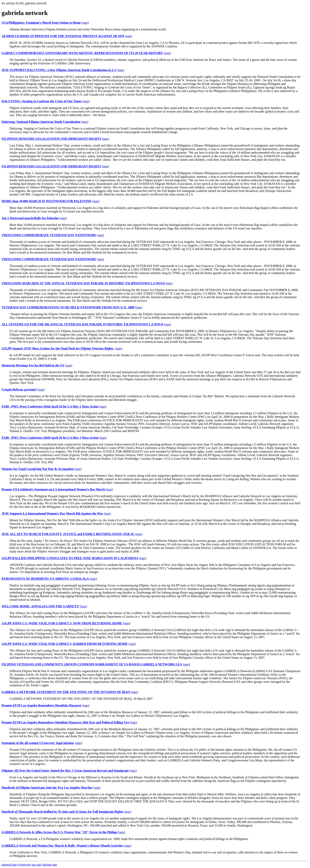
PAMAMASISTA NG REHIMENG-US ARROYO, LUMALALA (45, 579)
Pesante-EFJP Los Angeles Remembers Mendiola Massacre (42, 705)
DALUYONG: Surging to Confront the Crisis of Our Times (42, 101)
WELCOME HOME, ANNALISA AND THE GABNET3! (40, 606)
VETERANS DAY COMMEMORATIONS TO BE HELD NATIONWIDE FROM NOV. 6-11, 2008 (68, 307)
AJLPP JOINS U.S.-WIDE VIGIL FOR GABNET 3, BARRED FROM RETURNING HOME (65, 644)
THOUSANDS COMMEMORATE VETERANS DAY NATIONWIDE (49, 235)
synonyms (24, 865)
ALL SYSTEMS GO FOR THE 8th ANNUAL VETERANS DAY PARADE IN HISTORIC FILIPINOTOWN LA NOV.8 (82, 324)
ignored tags (9, 865)
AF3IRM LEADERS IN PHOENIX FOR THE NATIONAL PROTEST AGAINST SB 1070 (63, 36)
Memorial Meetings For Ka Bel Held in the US (33, 365)
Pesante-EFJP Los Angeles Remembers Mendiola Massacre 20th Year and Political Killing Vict (65, 722)
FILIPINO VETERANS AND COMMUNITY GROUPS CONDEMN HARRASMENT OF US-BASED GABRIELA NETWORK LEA (92, 664)
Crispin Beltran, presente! (19, 389)
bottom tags (50, 865)
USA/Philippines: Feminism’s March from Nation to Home (41, 23)
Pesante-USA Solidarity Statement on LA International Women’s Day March (53, 489)
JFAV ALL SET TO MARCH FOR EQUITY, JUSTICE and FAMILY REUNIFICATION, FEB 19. (68, 534)
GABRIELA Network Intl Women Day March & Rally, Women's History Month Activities (62, 846)
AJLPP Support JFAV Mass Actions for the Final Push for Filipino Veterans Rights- (58, 348)
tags (85, 23)
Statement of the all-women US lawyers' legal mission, (38, 743)
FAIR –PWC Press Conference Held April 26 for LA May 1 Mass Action (50, 406)
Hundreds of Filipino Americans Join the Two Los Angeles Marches (47, 788)
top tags (37, 865)
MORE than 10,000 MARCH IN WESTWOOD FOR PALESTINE (47, 201)
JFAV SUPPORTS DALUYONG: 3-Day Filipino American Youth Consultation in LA (59, 70)
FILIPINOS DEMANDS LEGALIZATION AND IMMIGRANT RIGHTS (51, 139)
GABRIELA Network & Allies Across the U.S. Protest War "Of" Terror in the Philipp (59, 832)
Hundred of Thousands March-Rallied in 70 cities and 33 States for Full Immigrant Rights (62, 812)
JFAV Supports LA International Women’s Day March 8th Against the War (52, 513)
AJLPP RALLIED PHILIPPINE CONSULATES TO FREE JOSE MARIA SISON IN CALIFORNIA (70, 558)
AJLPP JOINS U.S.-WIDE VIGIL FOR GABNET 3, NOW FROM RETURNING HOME (62, 623)
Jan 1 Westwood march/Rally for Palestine (30, 218)
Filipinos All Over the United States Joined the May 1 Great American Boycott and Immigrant (65, 771)
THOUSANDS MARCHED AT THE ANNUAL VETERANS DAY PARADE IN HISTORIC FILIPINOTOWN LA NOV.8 (83, 283)
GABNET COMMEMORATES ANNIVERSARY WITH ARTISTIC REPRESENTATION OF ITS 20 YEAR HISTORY (82, 53)
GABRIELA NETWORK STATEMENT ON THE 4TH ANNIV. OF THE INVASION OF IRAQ (66, 692)
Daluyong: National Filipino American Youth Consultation (41, 122)
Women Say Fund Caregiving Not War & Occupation (38, 469)
